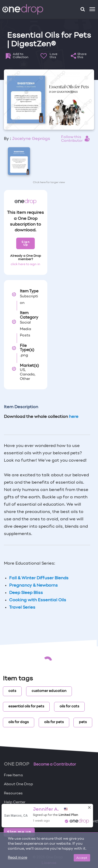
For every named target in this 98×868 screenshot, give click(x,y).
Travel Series (22, 608)
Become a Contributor (55, 765)
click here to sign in (25, 264)
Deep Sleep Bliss (26, 593)
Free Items (13, 775)
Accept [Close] (82, 858)
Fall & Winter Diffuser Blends (39, 578)
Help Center (15, 802)
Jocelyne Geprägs (31, 139)
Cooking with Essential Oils (38, 600)
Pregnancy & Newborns (33, 586)
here (74, 417)
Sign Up (25, 243)
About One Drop (18, 784)
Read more (18, 858)
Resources (13, 793)
